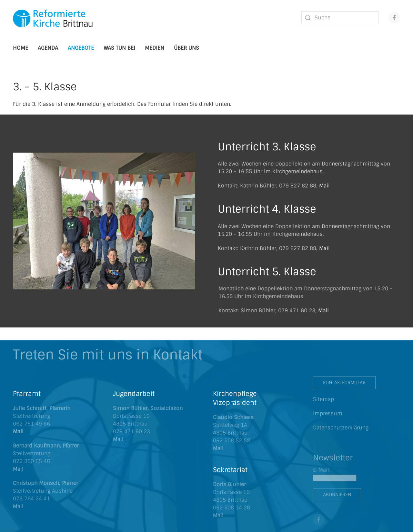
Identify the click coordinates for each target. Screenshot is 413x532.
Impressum (328, 413)
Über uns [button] (186, 48)
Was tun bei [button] (119, 48)
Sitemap (323, 399)
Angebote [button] (81, 48)
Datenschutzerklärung (341, 428)
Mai (17, 506)
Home (20, 48)
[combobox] (340, 18)
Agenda (48, 48)
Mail (324, 186)
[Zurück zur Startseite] (53, 18)
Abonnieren (337, 495)
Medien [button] (155, 48)
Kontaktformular (344, 383)
